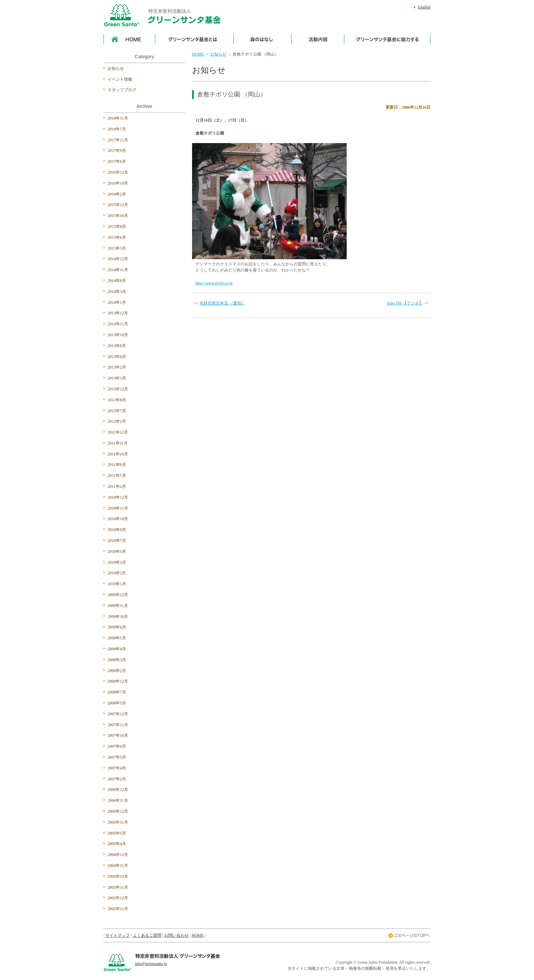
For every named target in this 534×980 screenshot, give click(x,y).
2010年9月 (117, 530)
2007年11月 (118, 725)
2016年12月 (118, 172)
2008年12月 (118, 681)
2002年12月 (118, 898)
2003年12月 (118, 876)
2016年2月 (117, 194)
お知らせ (218, 54)
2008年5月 (117, 703)
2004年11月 (118, 866)
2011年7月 (117, 476)
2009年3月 (117, 660)
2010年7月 (117, 541)
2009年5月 (117, 638)
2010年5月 (117, 551)
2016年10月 (118, 183)
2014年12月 (118, 259)
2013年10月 (118, 335)
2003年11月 (118, 887)
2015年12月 (118, 205)
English (424, 7)
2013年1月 (117, 378)
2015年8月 (117, 227)
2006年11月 (118, 800)
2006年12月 (118, 790)
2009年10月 (118, 617)
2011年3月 (117, 486)
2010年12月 (118, 497)
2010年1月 (117, 584)
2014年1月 (117, 302)
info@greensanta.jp (151, 964)
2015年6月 (117, 237)
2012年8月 (117, 400)
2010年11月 (118, 508)
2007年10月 (118, 735)
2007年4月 (117, 768)
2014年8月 (117, 281)
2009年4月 (117, 649)
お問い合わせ (176, 935)
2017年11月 (118, 140)
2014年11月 (118, 270)
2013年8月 (117, 346)
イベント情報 (120, 79)
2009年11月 (118, 606)
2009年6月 (117, 627)
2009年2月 (117, 671)
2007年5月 (117, 757)
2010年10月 (118, 519)
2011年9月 (117, 465)
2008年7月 (117, 692)
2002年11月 (118, 909)
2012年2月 (117, 421)
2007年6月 (117, 746)
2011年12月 (118, 432)
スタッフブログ (122, 90)
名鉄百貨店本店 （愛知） (223, 303)
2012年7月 (117, 411)
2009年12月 (118, 595)
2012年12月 (118, 389)
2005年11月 (118, 822)
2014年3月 (117, 292)
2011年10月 (118, 454)
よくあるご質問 (147, 935)
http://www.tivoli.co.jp (214, 283)
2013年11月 (118, 324)
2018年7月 (117, 129)
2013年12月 (118, 313)
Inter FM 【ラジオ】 (405, 303)
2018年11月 (118, 118)
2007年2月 (117, 779)
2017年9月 (117, 151)
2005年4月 (117, 844)
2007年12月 (118, 714)
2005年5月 (117, 833)
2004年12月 (118, 855)
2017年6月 (117, 161)
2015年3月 (117, 248)
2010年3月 (117, 562)
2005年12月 (118, 811)
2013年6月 (117, 357)
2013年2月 (117, 367)
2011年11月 (118, 443)
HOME (198, 54)
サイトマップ (117, 935)
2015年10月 (118, 216)
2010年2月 (117, 573)
